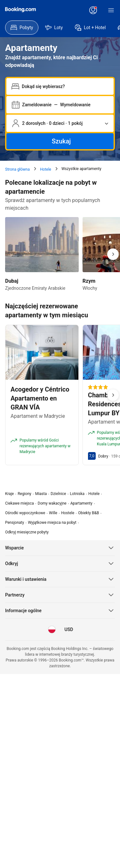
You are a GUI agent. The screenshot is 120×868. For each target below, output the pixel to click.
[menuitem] (22, 28)
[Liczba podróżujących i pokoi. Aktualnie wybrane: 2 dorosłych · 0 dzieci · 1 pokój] (60, 123)
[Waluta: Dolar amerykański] (68, 629)
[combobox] (65, 86)
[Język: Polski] (52, 629)
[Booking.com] (20, 10)
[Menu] (111, 10)
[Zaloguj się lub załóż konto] (93, 10)
